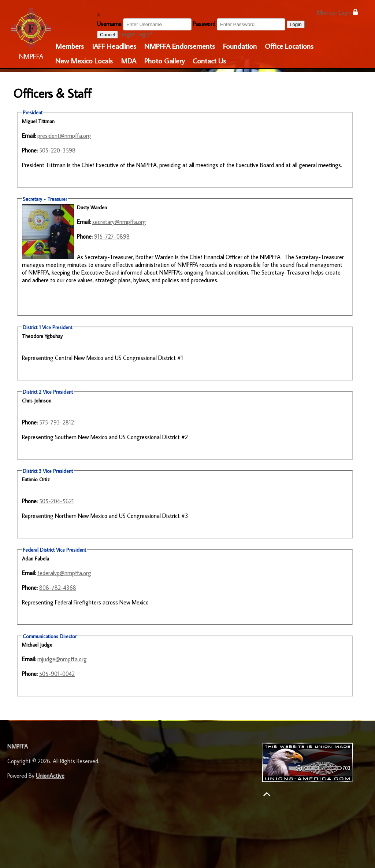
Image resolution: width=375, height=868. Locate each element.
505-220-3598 (57, 150)
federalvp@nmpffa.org (64, 573)
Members (70, 46)
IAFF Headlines (114, 46)
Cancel (108, 35)
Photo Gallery (164, 60)
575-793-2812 (57, 422)
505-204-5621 (57, 501)
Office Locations (289, 46)
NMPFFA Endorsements (180, 46)
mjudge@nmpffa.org (62, 659)
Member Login (337, 12)
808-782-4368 (58, 588)
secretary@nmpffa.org (119, 222)
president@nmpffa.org (64, 136)
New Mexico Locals (84, 60)
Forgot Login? (136, 34)
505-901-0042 (57, 674)
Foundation (240, 46)
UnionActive (50, 776)
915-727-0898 (112, 236)
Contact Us (209, 60)
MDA (129, 60)
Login (296, 24)
